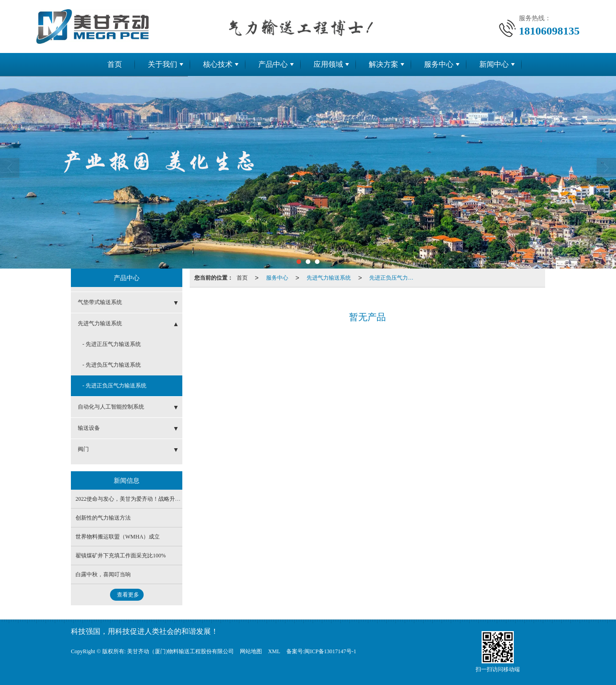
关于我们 (163, 64)
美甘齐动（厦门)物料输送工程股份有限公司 (180, 651)
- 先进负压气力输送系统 (112, 365)
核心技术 (218, 64)
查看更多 (128, 595)
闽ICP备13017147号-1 (330, 651)
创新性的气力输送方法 (103, 518)
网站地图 (251, 651)
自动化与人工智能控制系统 (111, 407)
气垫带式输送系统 (100, 302)
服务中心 (439, 64)
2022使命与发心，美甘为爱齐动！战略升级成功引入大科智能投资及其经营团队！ (175, 499)
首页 (115, 64)
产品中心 (273, 64)
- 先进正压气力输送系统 (112, 344)
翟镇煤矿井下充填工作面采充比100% (121, 556)
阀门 (83, 449)
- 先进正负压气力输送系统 (114, 386)
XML (274, 651)
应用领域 (328, 64)
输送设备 (89, 428)
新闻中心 (494, 64)
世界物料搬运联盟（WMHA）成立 (118, 537)
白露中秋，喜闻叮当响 (103, 574)
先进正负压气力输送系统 (394, 278)
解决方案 (384, 64)
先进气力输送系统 (329, 278)
